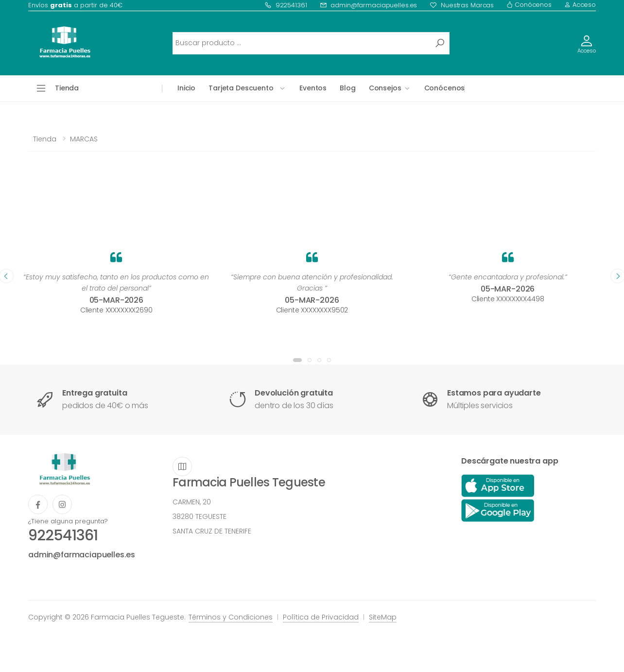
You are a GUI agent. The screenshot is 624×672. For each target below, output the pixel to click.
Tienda (45, 139)
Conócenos (529, 5)
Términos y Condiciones (231, 617)
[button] (297, 360)
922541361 (286, 5)
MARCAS (84, 139)
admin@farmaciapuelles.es (369, 5)
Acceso (580, 5)
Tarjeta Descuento (241, 88)
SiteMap (383, 617)
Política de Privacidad (321, 617)
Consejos (385, 88)
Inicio (186, 88)
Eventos (313, 88)
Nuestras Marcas (462, 5)
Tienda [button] (67, 88)
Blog (347, 88)
